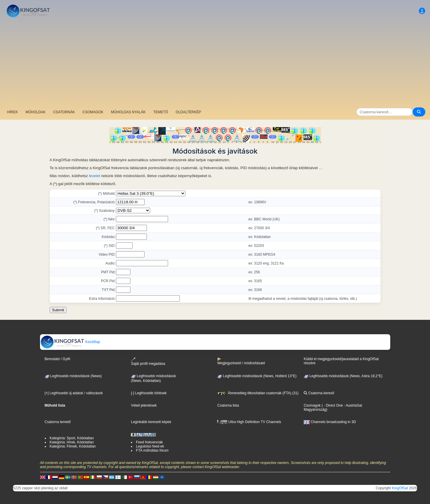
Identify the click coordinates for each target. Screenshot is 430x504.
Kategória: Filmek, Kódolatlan (73, 446)
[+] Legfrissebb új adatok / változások (74, 393)
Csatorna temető (58, 422)
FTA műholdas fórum (152, 450)
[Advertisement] (215, 63)
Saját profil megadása (148, 361)
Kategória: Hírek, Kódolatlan (72, 442)
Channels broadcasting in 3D (330, 422)
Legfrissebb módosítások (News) (73, 376)
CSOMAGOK (93, 112)
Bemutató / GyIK (58, 359)
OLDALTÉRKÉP (188, 112)
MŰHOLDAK (36, 112)
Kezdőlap (70, 342)
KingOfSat (400, 488)
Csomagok (312, 405)
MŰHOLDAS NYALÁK (128, 112)
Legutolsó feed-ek (150, 446)
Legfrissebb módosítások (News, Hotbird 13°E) (257, 376)
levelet (94, 176)
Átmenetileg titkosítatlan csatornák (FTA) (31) (258, 393)
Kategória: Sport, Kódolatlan (72, 438)
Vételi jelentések (144, 405)
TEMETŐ (161, 112)
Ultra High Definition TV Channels (249, 422)
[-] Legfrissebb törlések (149, 393)
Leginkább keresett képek (151, 422)
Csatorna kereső (319, 393)
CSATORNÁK (64, 112)
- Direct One (333, 405)
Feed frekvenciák (149, 442)
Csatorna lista (228, 405)
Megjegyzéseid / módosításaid (241, 361)
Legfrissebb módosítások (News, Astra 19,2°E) (343, 376)
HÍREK (13, 112)
